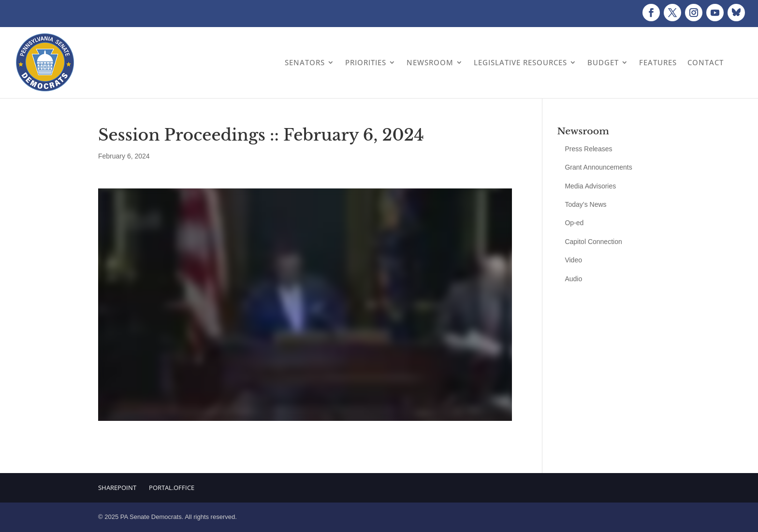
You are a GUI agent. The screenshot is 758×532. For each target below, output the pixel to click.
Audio (573, 279)
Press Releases (588, 149)
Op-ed (574, 223)
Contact (706, 62)
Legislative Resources (520, 62)
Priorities (366, 62)
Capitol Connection (593, 242)
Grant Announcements (598, 167)
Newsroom (430, 62)
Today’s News (585, 204)
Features (658, 62)
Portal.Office (172, 488)
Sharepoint (117, 488)
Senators (305, 62)
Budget (603, 62)
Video (573, 260)
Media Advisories (590, 186)
